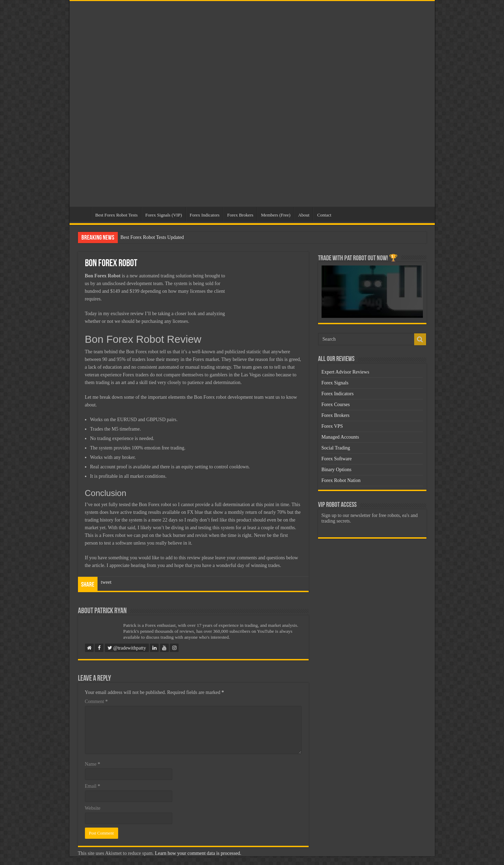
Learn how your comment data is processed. (198, 853)
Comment (96, 701)
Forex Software (337, 459)
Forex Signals (335, 383)
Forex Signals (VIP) (164, 215)
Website (93, 808)
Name (93, 764)
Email (93, 786)
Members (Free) (276, 215)
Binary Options (337, 470)
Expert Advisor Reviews (345, 372)
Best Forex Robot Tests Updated (152, 237)
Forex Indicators (205, 215)
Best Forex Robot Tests (117, 215)
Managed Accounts (340, 437)
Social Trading (336, 448)
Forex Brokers (240, 215)
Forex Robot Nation (341, 480)
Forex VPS (332, 426)
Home (82, 214)
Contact (324, 215)
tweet (106, 582)
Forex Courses (336, 405)
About (304, 215)
